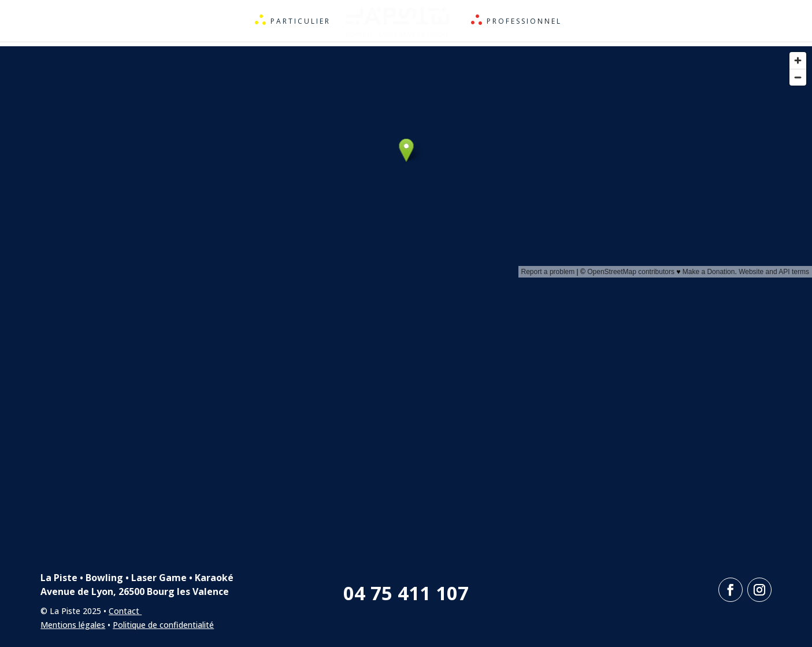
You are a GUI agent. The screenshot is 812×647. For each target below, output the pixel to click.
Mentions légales (73, 625)
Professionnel (525, 22)
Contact (125, 611)
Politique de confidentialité (163, 625)
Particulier (300, 22)
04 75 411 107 (406, 593)
